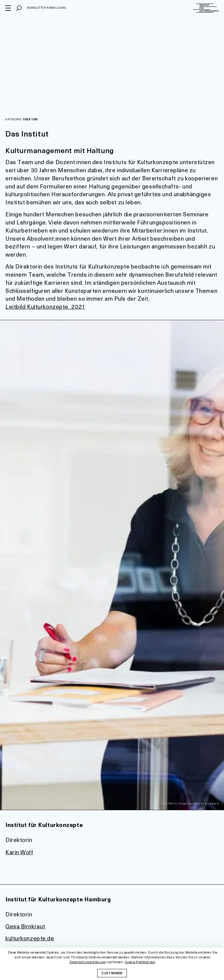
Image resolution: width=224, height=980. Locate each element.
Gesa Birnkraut (25, 926)
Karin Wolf (19, 852)
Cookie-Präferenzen (140, 962)
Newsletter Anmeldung (46, 8)
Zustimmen (112, 973)
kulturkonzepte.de (30, 938)
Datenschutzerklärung (88, 962)
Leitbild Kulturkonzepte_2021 (45, 307)
